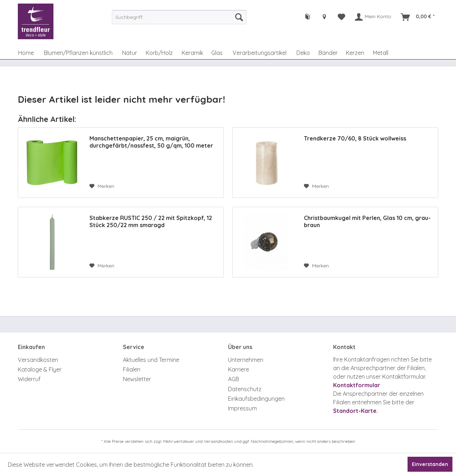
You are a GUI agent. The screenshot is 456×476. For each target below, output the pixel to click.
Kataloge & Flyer (40, 369)
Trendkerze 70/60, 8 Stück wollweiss (355, 138)
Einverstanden (430, 464)
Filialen (132, 369)
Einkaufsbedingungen (256, 399)
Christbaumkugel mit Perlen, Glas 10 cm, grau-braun (367, 221)
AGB (234, 379)
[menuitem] (179, 17)
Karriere (239, 369)
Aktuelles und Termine (151, 360)
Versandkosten (38, 360)
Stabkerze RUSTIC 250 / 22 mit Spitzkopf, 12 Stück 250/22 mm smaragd (151, 221)
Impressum (242, 408)
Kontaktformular (357, 385)
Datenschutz (245, 389)
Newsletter (137, 379)
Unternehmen (246, 360)
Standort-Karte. (356, 411)
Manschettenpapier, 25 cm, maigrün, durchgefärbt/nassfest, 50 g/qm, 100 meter (151, 142)
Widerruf (29, 379)
